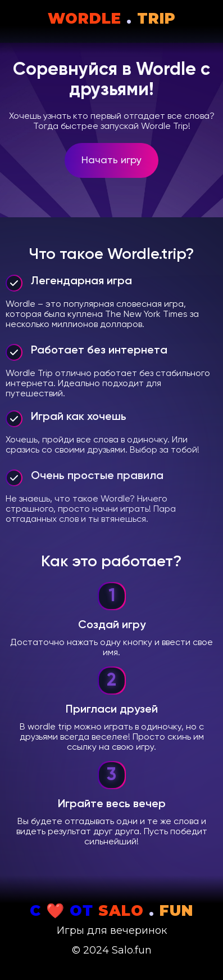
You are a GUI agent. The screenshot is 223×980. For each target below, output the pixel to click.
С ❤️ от (112, 911)
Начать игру (112, 160)
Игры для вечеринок (112, 930)
